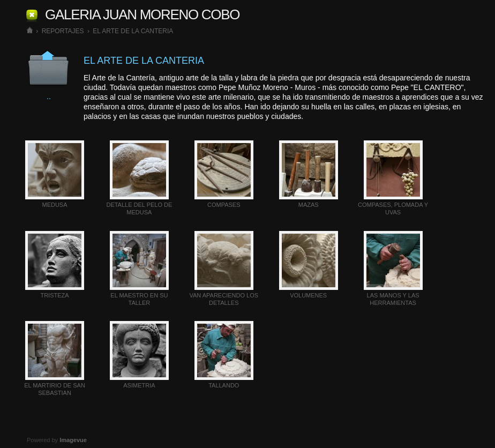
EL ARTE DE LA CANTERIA (133, 31)
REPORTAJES (63, 31)
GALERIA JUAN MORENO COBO (142, 14)
